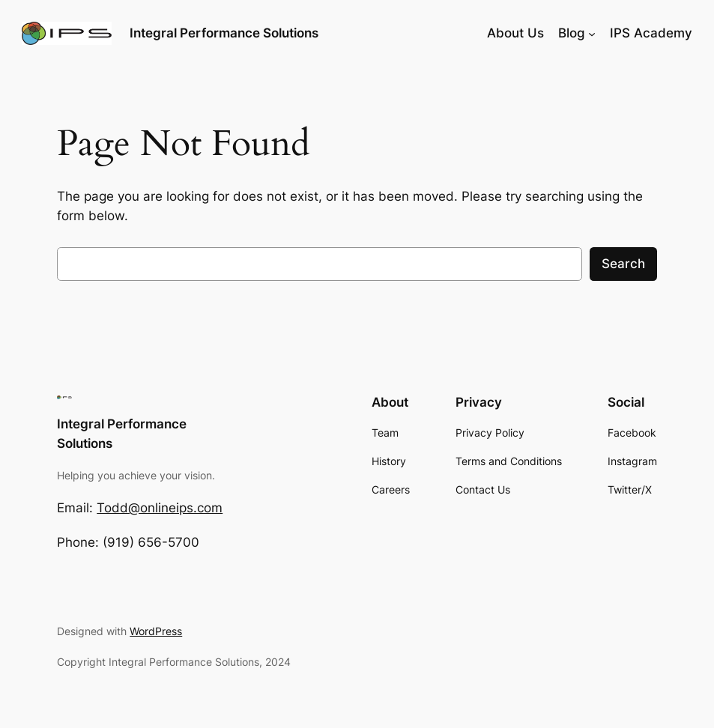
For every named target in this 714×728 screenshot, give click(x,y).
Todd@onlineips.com (160, 508)
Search (623, 264)
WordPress (156, 631)
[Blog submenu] (592, 33)
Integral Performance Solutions (224, 33)
